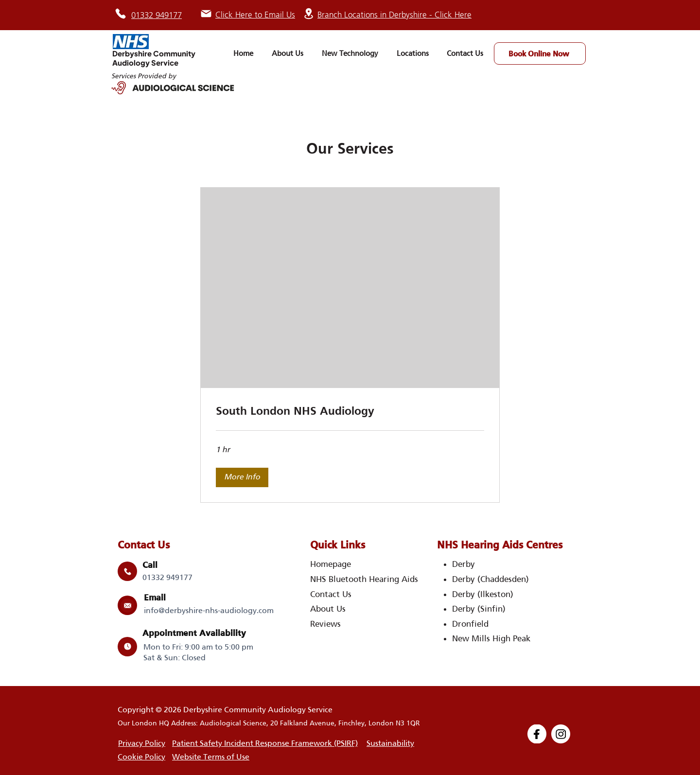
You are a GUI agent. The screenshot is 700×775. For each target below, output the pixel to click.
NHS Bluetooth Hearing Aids (364, 579)
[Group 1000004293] (537, 734)
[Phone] (120, 14)
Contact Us (331, 594)
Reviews (325, 624)
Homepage (331, 564)
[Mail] (206, 14)
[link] (350, 411)
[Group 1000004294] (561, 734)
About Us (328, 609)
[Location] (309, 13)
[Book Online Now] (540, 53)
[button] (242, 477)
